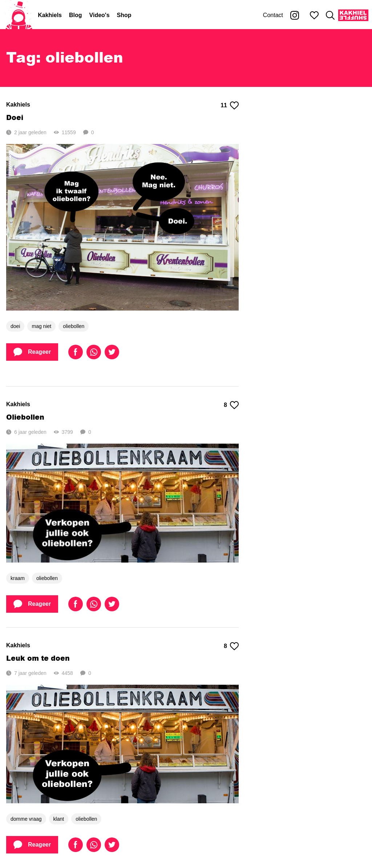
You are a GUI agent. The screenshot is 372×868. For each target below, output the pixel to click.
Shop (124, 15)
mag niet (41, 326)
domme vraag (26, 819)
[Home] (19, 15)
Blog (76, 15)
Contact (273, 15)
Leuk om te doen (38, 658)
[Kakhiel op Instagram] (295, 15)
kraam (18, 578)
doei (15, 326)
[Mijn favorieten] (314, 15)
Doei (15, 117)
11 (230, 105)
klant (59, 819)
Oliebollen (25, 417)
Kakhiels (50, 15)
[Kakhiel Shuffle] (353, 15)
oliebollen (74, 326)
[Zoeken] (330, 15)
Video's (100, 15)
